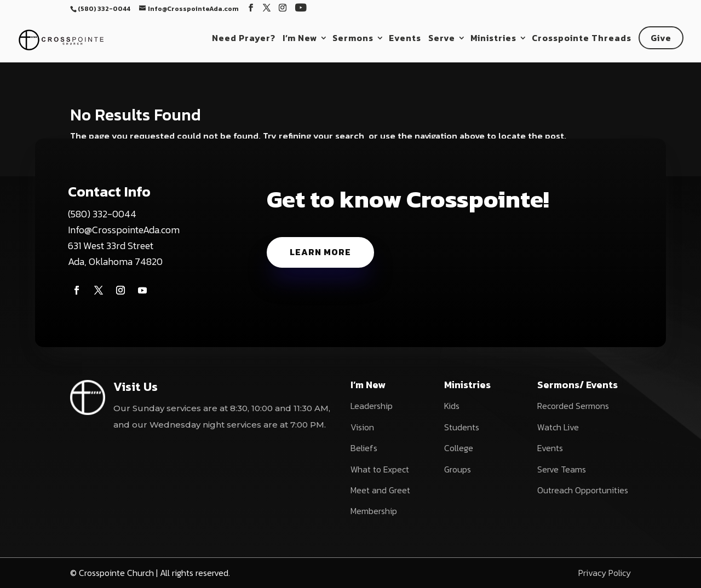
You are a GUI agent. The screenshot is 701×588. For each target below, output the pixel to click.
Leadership (372, 406)
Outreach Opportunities (583, 490)
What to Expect (380, 469)
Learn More (320, 252)
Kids (452, 406)
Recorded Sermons (573, 406)
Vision (362, 427)
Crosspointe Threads (582, 39)
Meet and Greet (380, 490)
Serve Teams (562, 469)
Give (661, 38)
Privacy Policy (605, 573)
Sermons (353, 39)
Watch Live (558, 427)
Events (405, 39)
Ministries (493, 39)
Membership (374, 511)
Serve (442, 39)
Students (462, 427)
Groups (458, 469)
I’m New (300, 39)
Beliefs (364, 448)
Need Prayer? (244, 39)
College (459, 448)
